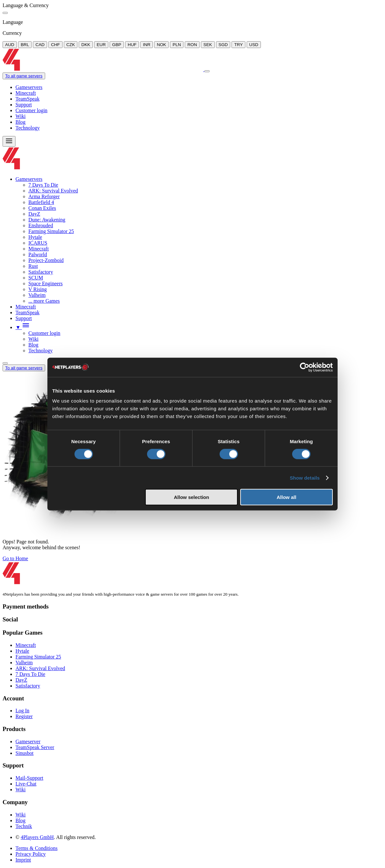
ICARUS (38, 243)
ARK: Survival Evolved (53, 191)
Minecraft (26, 93)
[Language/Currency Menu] (5, 363)
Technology (28, 128)
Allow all (286, 497)
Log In (22, 711)
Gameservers (29, 87)
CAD (40, 45)
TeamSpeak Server (35, 747)
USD (254, 45)
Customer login (31, 110)
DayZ (34, 214)
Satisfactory (41, 272)
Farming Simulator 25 (51, 231)
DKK (86, 45)
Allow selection (191, 497)
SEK (208, 45)
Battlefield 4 (41, 202)
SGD (223, 45)
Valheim (37, 295)
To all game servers (24, 76)
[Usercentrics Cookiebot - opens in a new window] (305, 367)
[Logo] (104, 69)
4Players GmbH (37, 837)
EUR (101, 45)
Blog (20, 122)
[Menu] (9, 141)
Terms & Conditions (36, 848)
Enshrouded (41, 225)
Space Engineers (45, 283)
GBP (117, 45)
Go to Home (15, 558)
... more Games (44, 301)
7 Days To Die (43, 185)
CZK (71, 45)
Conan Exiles (42, 208)
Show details (305, 478)
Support (24, 105)
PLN (177, 45)
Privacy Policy (31, 854)
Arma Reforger (44, 196)
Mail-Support (29, 778)
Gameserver (28, 741)
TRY (238, 45)
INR (147, 45)
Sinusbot (25, 753)
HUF (132, 45)
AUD (10, 45)
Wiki (20, 116)
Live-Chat (26, 784)
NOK (161, 45)
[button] (23, 327)
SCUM (36, 278)
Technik (24, 826)
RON (192, 45)
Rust (33, 266)
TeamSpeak (27, 99)
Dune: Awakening (47, 220)
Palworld (38, 254)
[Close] (5, 13)
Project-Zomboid (46, 260)
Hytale (35, 237)
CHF (55, 45)
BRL (25, 45)
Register (24, 716)
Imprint (23, 860)
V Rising (38, 289)
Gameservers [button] (29, 179)
